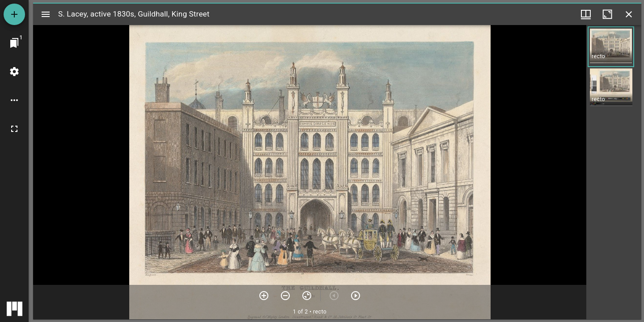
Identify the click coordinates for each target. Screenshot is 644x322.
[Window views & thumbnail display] (586, 14)
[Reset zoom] (307, 296)
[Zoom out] (285, 296)
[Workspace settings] (14, 72)
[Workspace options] (14, 100)
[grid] (614, 172)
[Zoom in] (264, 296)
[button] (611, 47)
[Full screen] (14, 129)
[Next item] (356, 296)
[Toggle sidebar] (46, 14)
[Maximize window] (607, 14)
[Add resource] (14, 14)
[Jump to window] (14, 43)
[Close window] (629, 14)
